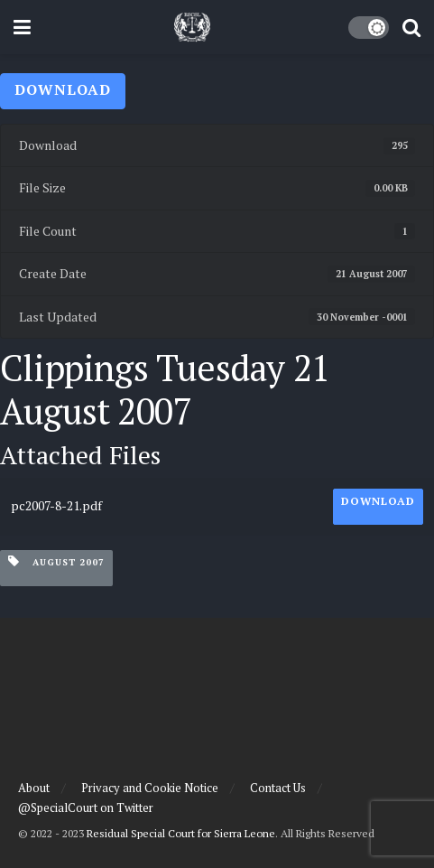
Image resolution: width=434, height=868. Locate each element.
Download (63, 89)
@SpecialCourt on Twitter (86, 807)
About (34, 788)
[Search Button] (411, 27)
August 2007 (56, 561)
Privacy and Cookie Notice (150, 788)
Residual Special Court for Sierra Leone (181, 833)
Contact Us (278, 788)
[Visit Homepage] (192, 27)
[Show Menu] (22, 27)
